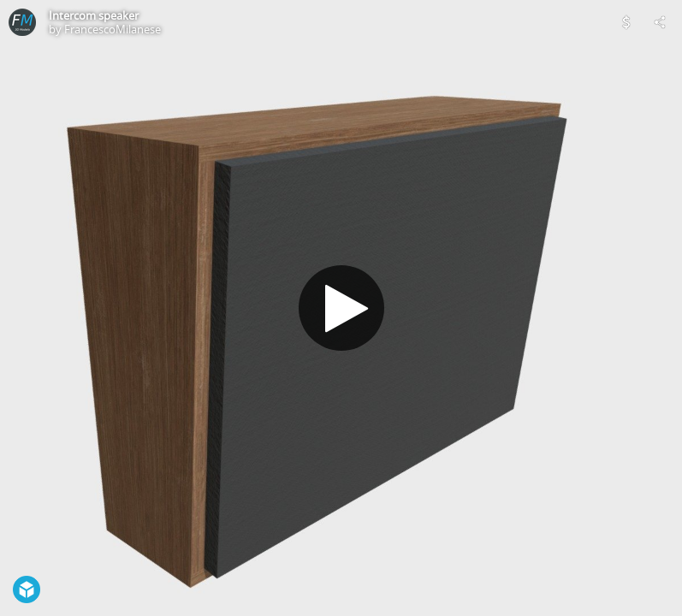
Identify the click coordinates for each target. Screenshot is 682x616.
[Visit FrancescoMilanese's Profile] (22, 22)
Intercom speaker (94, 15)
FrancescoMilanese (113, 29)
